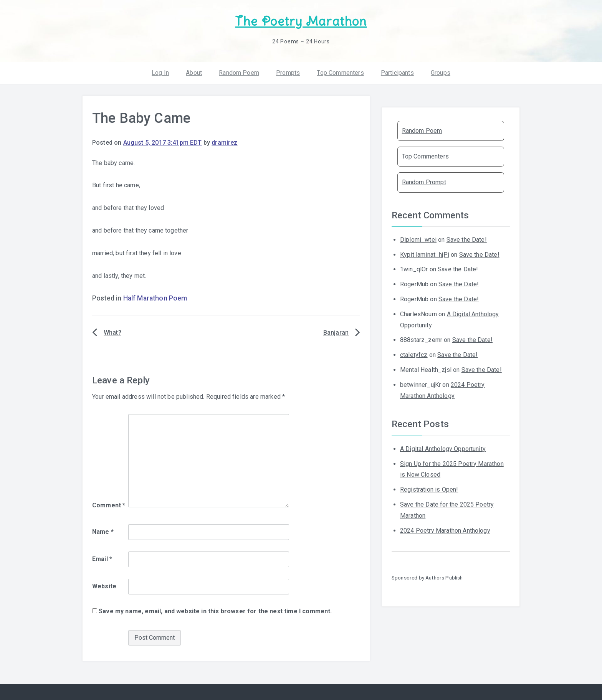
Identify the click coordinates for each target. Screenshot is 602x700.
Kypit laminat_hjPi (425, 255)
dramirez (224, 143)
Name (103, 532)
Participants (397, 73)
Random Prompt (424, 182)
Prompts (288, 73)
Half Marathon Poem (155, 298)
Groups (441, 73)
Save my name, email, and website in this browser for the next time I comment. (215, 611)
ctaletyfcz (414, 355)
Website (104, 586)
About (194, 73)
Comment (109, 505)
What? (112, 333)
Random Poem (239, 73)
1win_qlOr (414, 269)
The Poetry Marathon (301, 21)
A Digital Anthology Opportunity (443, 449)
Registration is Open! (429, 490)
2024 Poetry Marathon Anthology (445, 531)
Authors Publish (444, 578)
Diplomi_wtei (418, 240)
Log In (160, 73)
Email (102, 559)
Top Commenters (340, 73)
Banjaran (336, 333)
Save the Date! (467, 240)
